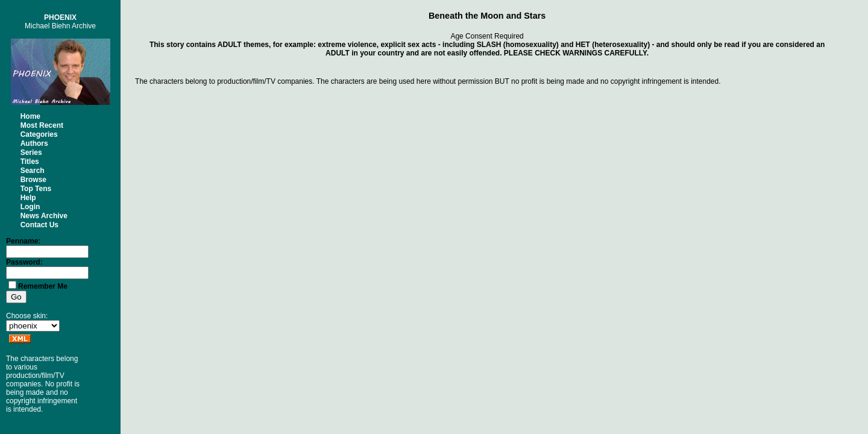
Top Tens (36, 189)
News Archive (44, 216)
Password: (24, 262)
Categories (39, 134)
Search (33, 171)
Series (31, 153)
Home (30, 116)
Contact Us (39, 225)
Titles (30, 162)
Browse (33, 180)
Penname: (23, 241)
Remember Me (43, 286)
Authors (34, 143)
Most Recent (42, 125)
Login (30, 207)
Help (28, 198)
